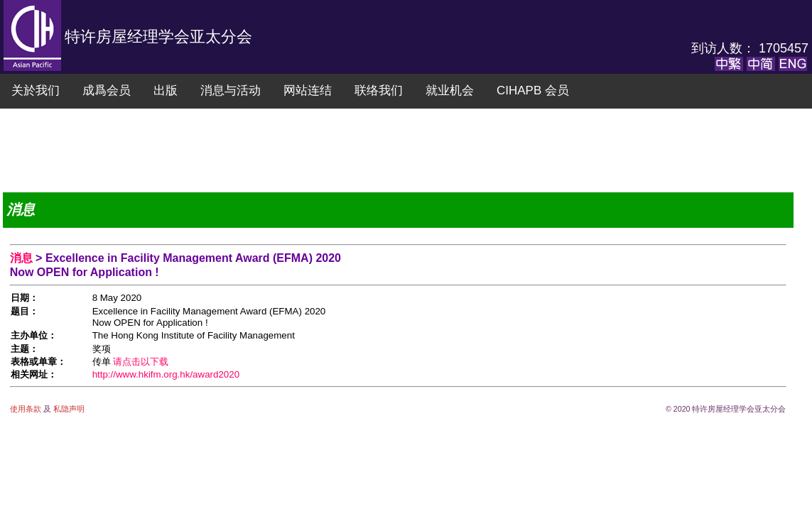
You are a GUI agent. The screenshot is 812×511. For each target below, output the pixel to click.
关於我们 (36, 90)
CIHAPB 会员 (533, 90)
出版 (166, 90)
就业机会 (450, 90)
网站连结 (308, 90)
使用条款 (27, 409)
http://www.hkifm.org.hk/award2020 (166, 374)
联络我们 (379, 90)
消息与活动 (231, 90)
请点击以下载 (141, 362)
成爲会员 (107, 90)
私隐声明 (68, 409)
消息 (23, 258)
